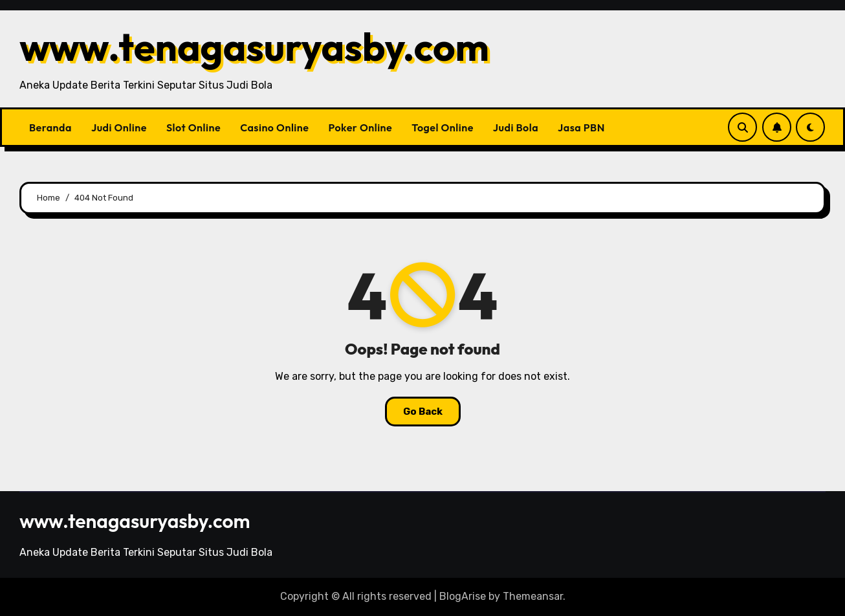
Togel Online (443, 127)
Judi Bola (516, 127)
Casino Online (274, 127)
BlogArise (463, 596)
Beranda (50, 127)
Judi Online (119, 127)
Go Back (423, 412)
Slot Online (193, 127)
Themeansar (533, 596)
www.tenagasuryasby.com (254, 47)
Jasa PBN (581, 127)
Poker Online (360, 127)
